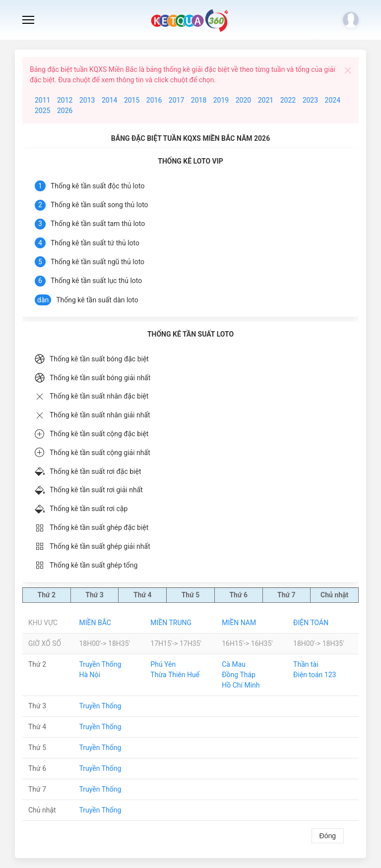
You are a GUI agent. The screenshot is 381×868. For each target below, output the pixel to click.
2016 (154, 100)
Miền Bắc (95, 623)
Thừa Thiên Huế (175, 675)
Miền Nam (239, 623)
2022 (288, 100)
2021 (266, 100)
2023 (310, 100)
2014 (109, 100)
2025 (42, 111)
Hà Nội (89, 675)
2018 (199, 100)
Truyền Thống (100, 664)
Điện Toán (311, 623)
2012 (65, 100)
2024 (333, 100)
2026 (65, 111)
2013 (87, 100)
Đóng (328, 836)
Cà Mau (234, 664)
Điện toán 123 (315, 675)
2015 (132, 100)
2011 (42, 100)
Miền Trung (171, 623)
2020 (243, 100)
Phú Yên (163, 664)
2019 (221, 100)
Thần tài (306, 664)
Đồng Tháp (239, 675)
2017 (176, 100)
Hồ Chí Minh (241, 685)
